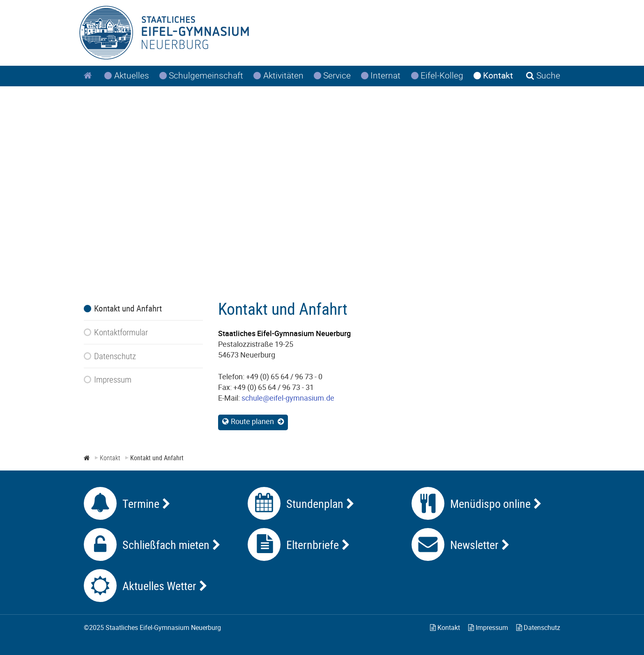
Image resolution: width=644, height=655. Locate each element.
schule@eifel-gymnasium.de (288, 398)
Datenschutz (538, 627)
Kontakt (445, 627)
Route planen (252, 421)
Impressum (488, 627)
